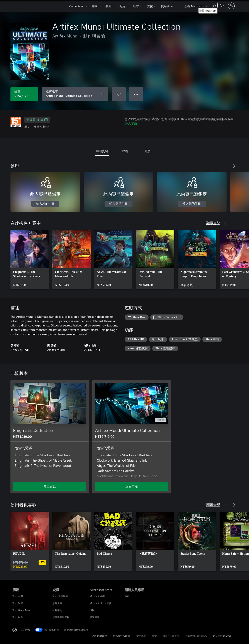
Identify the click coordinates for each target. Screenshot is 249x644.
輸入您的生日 (45, 204)
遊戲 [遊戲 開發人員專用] (127, 596)
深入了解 (131, 123)
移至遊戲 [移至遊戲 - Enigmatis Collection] (50, 486)
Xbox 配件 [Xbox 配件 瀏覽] (18, 617)
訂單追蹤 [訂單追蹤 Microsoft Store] (95, 617)
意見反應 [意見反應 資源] (57, 603)
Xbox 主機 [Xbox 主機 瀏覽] (18, 596)
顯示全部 (213, 223)
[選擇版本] (75, 94)
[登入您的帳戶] (231, 6)
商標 (154, 636)
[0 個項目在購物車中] (222, 6)
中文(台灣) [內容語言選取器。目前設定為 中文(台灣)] (24, 630)
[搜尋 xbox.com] (214, 6)
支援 (150, 6)
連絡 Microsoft (99, 636)
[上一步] (225, 166)
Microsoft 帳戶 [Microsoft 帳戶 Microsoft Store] (97, 596)
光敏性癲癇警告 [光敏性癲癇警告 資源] (61, 617)
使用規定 (141, 636)
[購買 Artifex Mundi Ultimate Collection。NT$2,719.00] (24, 94)
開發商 (165, 6)
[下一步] (234, 166)
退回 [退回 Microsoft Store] (92, 610)
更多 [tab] (148, 151)
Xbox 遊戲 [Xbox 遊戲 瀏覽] (18, 603)
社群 (136, 6)
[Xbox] (56, 6)
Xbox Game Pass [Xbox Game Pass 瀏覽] (21, 610)
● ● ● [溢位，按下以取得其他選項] (136, 94)
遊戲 (94, 6)
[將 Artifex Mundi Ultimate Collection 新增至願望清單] (119, 94)
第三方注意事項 (171, 636)
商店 (122, 6)
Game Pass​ (76, 6)
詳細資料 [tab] (102, 151)
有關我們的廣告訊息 (196, 636)
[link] (30, 260)
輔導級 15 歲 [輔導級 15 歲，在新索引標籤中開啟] (37, 120)
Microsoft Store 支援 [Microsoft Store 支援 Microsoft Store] (101, 603)
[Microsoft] (27, 6)
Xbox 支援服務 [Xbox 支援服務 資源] (60, 596)
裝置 (108, 6)
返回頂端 (132, 486)
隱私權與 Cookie (122, 636)
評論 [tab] (125, 151)
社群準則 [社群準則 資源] (57, 610)
